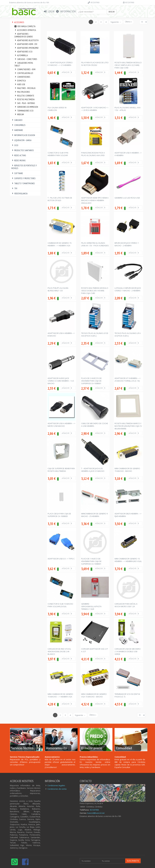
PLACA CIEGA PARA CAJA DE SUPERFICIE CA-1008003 (59, 515)
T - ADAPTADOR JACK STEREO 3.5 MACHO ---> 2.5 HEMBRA (60, 64)
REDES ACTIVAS (19, 155)
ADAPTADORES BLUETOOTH (26, 40)
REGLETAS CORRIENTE (24, 96)
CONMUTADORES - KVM (25, 69)
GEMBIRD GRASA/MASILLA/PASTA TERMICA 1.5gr (91, 606)
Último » (128, 22)
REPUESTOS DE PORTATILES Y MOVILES (24, 167)
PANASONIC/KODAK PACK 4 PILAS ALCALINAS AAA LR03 (93, 154)
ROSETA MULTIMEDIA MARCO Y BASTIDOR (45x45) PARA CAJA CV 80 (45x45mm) (128, 426)
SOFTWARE (17, 173)
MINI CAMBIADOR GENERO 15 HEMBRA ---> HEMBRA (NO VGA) (128, 560)
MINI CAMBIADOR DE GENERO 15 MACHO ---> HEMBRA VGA (60, 695)
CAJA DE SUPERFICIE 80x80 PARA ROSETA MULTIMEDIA (61, 470)
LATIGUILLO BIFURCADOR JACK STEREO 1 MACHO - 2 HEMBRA (128, 289)
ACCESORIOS (18, 22)
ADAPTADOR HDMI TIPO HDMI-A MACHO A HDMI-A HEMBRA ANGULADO (95, 200)
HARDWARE (17, 130)
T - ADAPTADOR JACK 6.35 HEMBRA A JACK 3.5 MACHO (93, 470)
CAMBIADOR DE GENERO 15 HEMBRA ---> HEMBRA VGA (60, 244)
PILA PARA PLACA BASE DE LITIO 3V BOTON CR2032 (95, 64)
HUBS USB (20, 84)
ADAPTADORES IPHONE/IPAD (26, 48)
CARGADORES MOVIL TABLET (24, 64)
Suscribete (133, 861)
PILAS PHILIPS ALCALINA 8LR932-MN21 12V (58, 289)
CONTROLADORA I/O (24, 73)
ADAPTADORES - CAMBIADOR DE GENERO (24, 35)
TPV (14, 188)
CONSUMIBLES (18, 125)
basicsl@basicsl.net (96, 813)
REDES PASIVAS (19, 160)
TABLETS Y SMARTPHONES (23, 183)
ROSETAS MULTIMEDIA (24, 99)
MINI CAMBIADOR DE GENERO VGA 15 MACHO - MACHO (94, 695)
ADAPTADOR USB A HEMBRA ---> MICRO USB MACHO (61, 425)
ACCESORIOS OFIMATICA (25, 30)
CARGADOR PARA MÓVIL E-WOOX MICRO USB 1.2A (126, 605)
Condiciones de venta (57, 789)
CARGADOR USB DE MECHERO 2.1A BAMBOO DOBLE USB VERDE (128, 651)
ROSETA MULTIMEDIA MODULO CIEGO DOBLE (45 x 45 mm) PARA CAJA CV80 (95, 291)
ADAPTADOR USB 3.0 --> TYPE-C (61, 559)
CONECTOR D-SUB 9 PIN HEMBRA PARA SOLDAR (58, 154)
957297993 (95, 2)
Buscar (112, 12)
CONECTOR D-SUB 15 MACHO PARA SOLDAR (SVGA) (60, 605)
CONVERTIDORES (22, 77)
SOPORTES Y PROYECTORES (24, 178)
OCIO (15, 145)
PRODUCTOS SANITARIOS (23, 150)
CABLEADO (17, 120)
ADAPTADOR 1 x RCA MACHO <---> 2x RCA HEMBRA (95, 109)
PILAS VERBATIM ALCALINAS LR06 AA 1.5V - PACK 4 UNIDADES (95, 244)
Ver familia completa (25, 26)
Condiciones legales (56, 785)
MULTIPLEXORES (22, 92)
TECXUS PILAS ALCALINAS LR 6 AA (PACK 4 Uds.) (128, 334)
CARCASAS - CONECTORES (26, 59)
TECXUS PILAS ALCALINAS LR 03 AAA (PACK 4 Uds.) (95, 334)
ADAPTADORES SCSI (23, 52)
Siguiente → (116, 22)
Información (66, 11)
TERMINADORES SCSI (24, 111)
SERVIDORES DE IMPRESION (26, 107)
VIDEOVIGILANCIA (20, 194)
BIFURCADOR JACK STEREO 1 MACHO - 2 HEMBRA (127, 244)
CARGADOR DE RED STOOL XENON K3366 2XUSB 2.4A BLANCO (59, 651)
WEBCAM (19, 114)
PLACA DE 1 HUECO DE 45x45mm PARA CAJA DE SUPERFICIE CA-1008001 (91, 561)
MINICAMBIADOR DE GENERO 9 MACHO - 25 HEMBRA (94, 515)
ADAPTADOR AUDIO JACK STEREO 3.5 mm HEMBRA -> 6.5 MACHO (61, 381)
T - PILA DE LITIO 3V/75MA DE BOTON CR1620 (60, 199)
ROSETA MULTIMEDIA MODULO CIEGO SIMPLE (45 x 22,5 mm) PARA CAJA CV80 (128, 65)
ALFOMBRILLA (21, 55)
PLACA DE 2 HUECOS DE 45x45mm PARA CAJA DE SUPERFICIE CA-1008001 (91, 381)
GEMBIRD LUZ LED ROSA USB (127, 198)
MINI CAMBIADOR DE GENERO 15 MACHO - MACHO (127, 470)
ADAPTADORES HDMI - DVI (26, 44)
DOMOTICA (20, 81)
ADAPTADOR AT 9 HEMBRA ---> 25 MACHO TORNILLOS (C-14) (128, 380)
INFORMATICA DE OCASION (23, 135)
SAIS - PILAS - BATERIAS (25, 103)
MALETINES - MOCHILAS (25, 88)
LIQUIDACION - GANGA (21, 140)
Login (49, 11)
